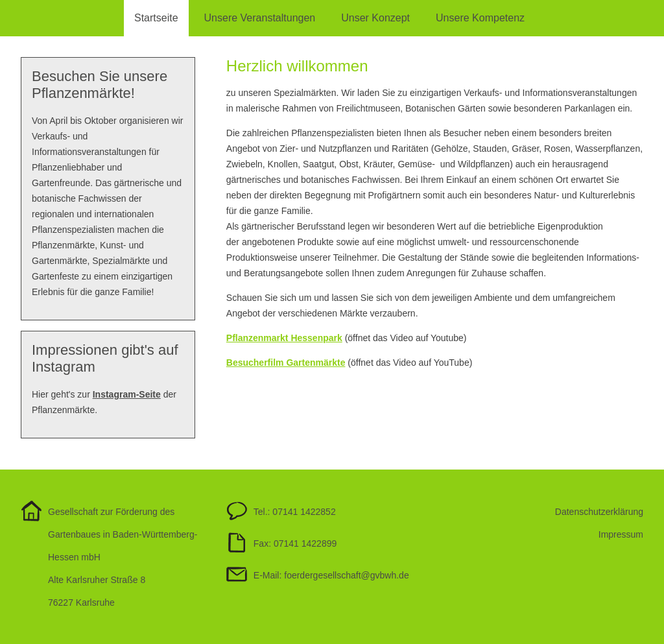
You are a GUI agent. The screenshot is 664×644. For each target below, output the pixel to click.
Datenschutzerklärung (599, 512)
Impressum (621, 534)
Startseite (156, 18)
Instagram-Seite (127, 394)
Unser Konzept (375, 18)
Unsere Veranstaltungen (260, 18)
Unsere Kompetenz (480, 18)
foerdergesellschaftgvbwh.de (346, 575)
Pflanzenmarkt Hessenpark (284, 338)
